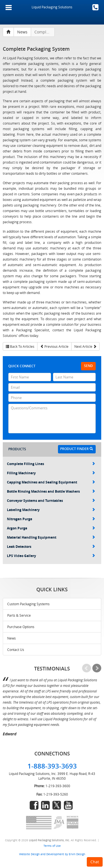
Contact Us (16, 650)
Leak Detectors (51, 547)
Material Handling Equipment (51, 537)
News (12, 638)
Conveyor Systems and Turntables (51, 501)
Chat (95, 862)
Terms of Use (52, 846)
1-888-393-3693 (95, 7)
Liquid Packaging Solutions (52, 7)
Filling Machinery (51, 473)
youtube (68, 805)
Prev (87, 668)
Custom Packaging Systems (28, 604)
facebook (34, 805)
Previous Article (54, 346)
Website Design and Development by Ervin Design (52, 854)
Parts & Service (19, 615)
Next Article (85, 346)
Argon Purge (51, 528)
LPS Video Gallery (51, 556)
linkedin (45, 805)
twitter (57, 805)
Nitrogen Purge (51, 519)
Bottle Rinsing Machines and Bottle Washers (51, 491)
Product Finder (77, 449)
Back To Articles (20, 346)
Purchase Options (21, 627)
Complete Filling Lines (51, 464)
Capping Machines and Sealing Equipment (51, 482)
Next (97, 668)
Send (88, 366)
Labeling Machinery (51, 510)
